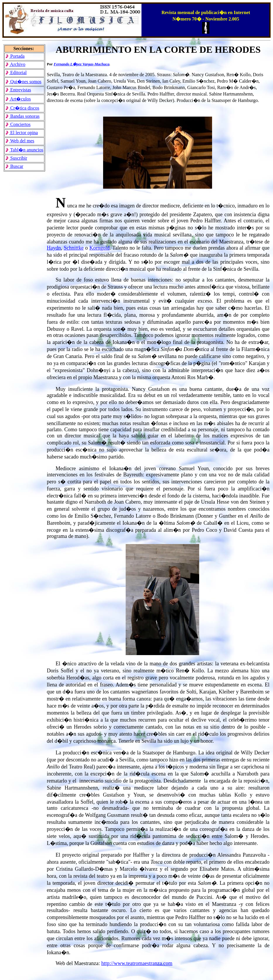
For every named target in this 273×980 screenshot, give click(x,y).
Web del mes (20, 141)
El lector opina (22, 133)
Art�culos (18, 99)
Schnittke (74, 248)
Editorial (16, 73)
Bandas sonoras (22, 116)
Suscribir (16, 158)
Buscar (14, 166)
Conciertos (18, 124)
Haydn (54, 248)
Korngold (99, 248)
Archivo (15, 64)
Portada (15, 56)
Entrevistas (18, 90)
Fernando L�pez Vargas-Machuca (81, 64)
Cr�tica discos (22, 108)
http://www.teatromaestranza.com (137, 963)
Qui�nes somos (23, 82)
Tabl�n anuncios (24, 150)
